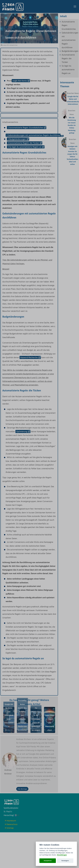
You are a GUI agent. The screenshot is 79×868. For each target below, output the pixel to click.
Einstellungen (62, 855)
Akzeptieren (48, 861)
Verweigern (65, 861)
